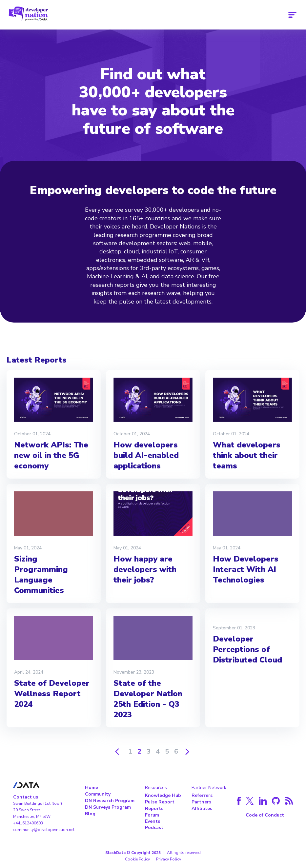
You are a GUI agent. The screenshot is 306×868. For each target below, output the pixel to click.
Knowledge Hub (163, 795)
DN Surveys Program (108, 807)
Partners (201, 802)
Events (153, 821)
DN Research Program (110, 801)
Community (98, 794)
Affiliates (202, 809)
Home (92, 788)
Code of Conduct (265, 815)
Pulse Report (160, 802)
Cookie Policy (137, 859)
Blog (90, 814)
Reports (154, 809)
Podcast (154, 828)
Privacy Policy (169, 859)
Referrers (202, 795)
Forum (152, 815)
